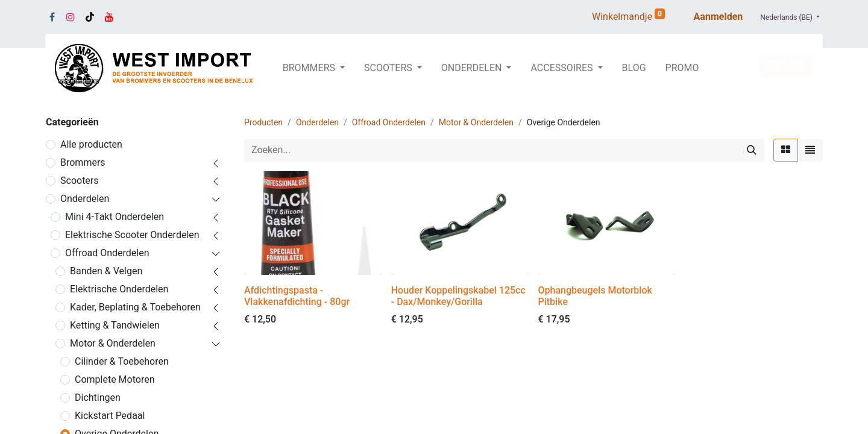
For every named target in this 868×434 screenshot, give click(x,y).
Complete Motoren (115, 379)
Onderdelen (85, 199)
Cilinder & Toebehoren (122, 361)
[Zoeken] (752, 150)
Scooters (80, 181)
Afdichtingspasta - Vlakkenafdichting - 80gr (297, 296)
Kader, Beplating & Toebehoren (135, 307)
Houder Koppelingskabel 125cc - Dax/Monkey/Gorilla (458, 296)
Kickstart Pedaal (110, 416)
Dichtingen (98, 398)
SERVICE (785, 65)
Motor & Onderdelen (113, 343)
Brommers (83, 162)
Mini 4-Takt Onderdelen (115, 217)
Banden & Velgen (106, 271)
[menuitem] (634, 68)
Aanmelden (719, 17)
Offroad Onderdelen (107, 253)
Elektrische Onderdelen (119, 289)
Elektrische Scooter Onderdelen (132, 235)
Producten (263, 122)
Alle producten (91, 144)
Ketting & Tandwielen (115, 325)
